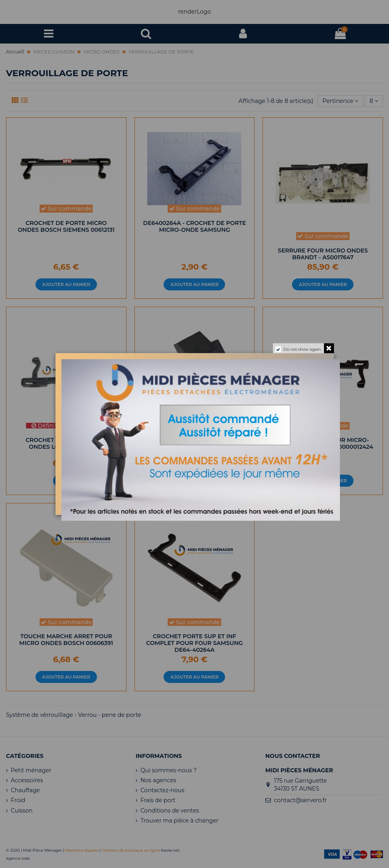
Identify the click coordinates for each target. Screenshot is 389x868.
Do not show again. (302, 349)
